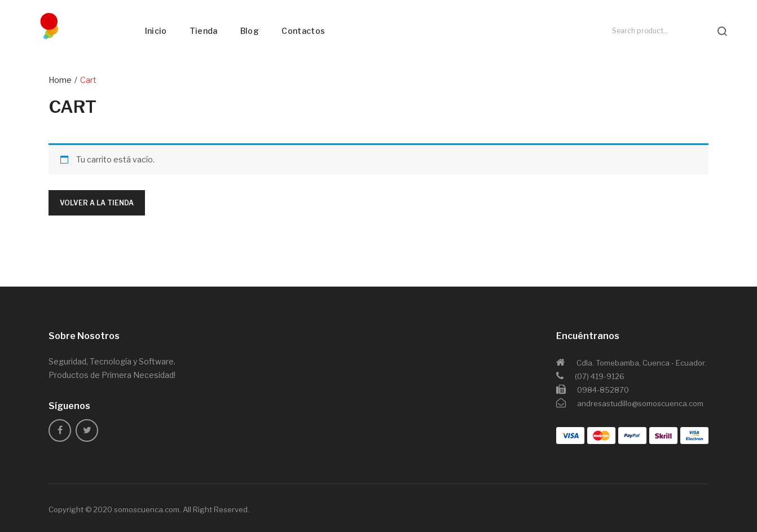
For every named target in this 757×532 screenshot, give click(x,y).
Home (60, 80)
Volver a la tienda (97, 203)
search (722, 31)
